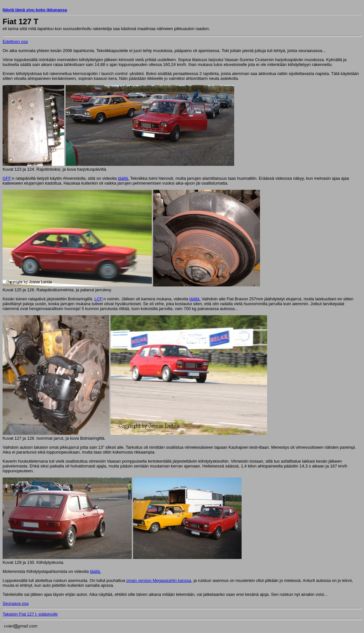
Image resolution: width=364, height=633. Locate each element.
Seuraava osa (16, 603)
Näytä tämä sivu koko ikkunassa (35, 10)
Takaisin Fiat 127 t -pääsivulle (30, 614)
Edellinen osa (15, 42)
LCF (98, 299)
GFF (7, 178)
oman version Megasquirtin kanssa (159, 580)
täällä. (124, 178)
